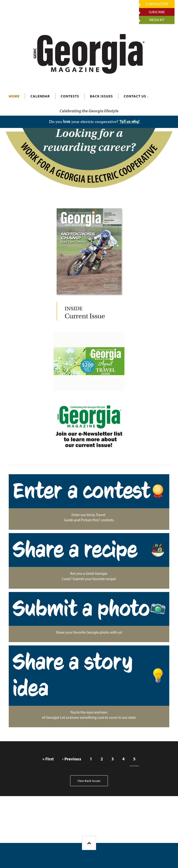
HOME (14, 96)
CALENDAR (40, 96)
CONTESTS (70, 96)
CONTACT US (135, 96)
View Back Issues (89, 781)
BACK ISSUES (101, 96)
